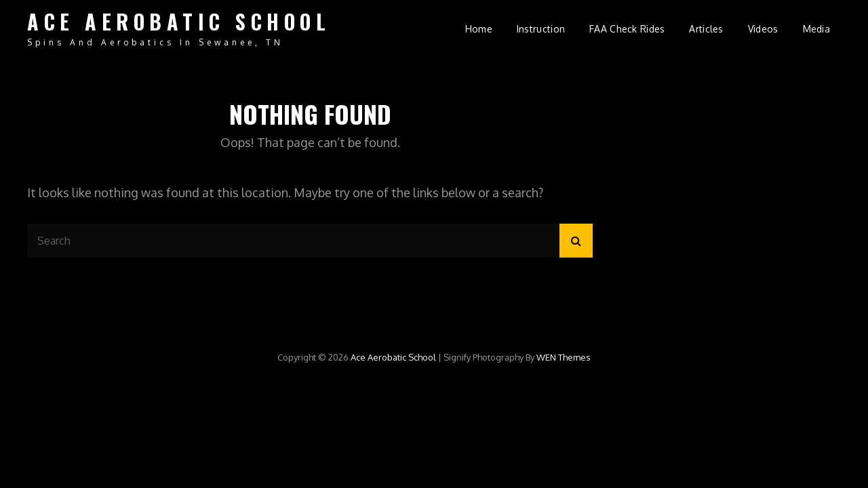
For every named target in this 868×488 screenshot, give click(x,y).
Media (816, 29)
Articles (706, 29)
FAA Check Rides (627, 29)
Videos (763, 29)
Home (479, 29)
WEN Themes (564, 357)
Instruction (541, 29)
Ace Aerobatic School (179, 21)
